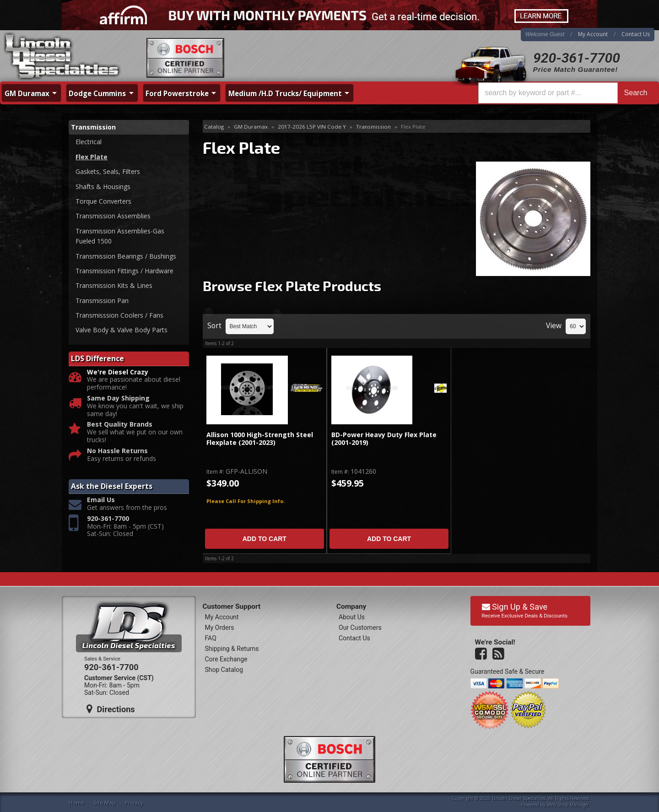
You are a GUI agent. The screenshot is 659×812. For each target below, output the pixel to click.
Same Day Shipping (118, 398)
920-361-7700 (577, 58)
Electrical (89, 142)
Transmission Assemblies (113, 216)
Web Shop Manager (568, 805)
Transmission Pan (102, 300)
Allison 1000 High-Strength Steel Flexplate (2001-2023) (260, 439)
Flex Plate (92, 157)
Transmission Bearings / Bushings (126, 256)
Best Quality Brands (120, 425)
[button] (566, 93)
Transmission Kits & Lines (114, 285)
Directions (111, 709)
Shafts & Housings (103, 187)
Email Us (101, 500)
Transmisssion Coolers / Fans (119, 315)
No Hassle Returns (117, 451)
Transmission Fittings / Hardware (124, 271)
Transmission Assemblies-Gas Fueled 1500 (120, 236)
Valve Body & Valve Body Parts (122, 330)
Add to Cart (265, 539)
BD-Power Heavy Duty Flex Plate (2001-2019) (384, 439)
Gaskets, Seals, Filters (108, 171)
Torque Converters (103, 201)
